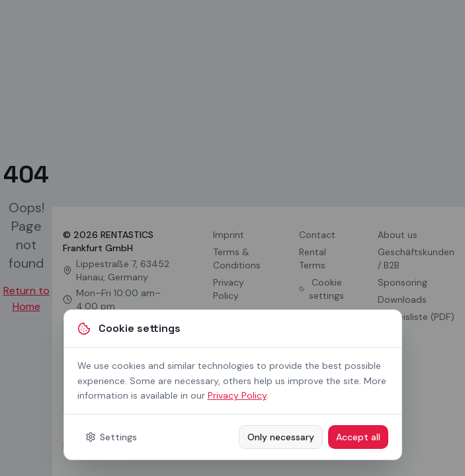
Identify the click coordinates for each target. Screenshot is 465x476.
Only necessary (281, 437)
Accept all (358, 437)
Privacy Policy (237, 395)
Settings (111, 437)
